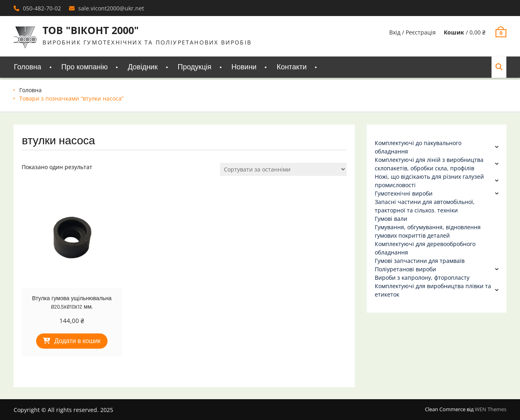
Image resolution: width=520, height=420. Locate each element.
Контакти (291, 67)
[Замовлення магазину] (283, 169)
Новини (244, 67)
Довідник (142, 67)
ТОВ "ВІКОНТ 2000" (91, 30)
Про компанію (85, 67)
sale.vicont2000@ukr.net (111, 8)
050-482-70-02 (42, 8)
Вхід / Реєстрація (412, 32)
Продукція (195, 67)
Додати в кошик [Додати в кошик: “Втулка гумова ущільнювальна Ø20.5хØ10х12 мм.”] (77, 341)
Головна (27, 67)
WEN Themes (491, 409)
